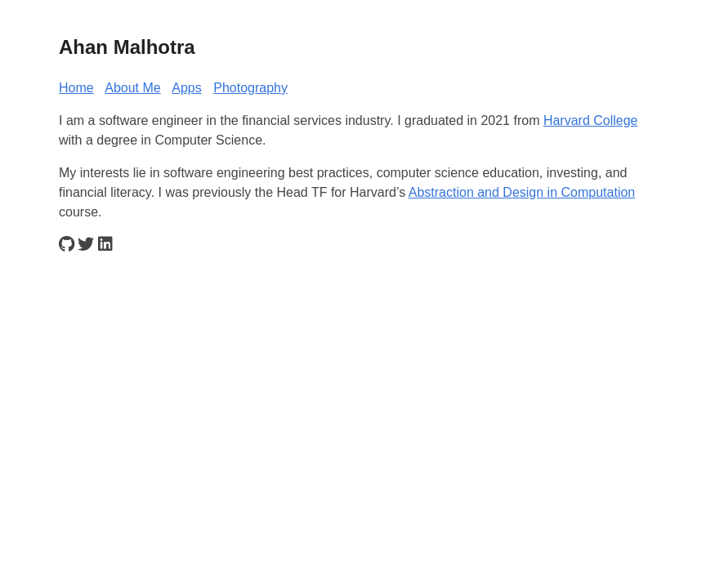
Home (76, 88)
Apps (186, 88)
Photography (250, 88)
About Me (132, 88)
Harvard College (591, 120)
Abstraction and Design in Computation (522, 192)
